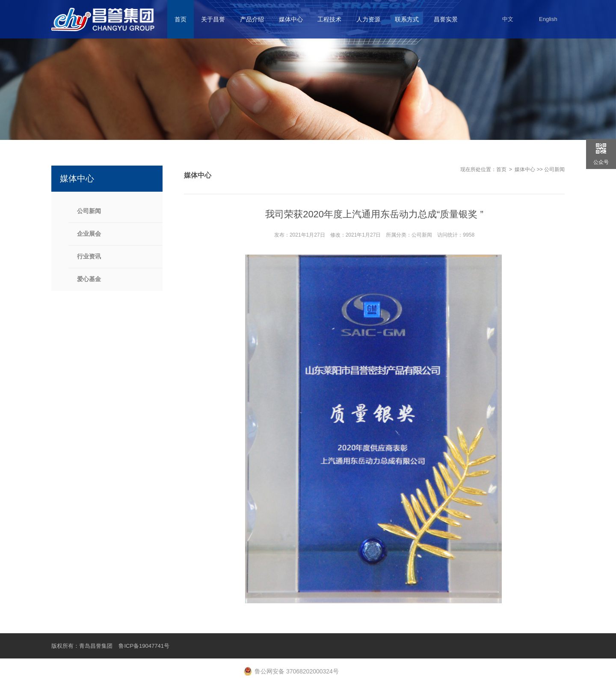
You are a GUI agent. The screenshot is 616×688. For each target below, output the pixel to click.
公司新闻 (554, 169)
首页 (501, 169)
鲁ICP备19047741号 (144, 646)
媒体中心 (525, 169)
